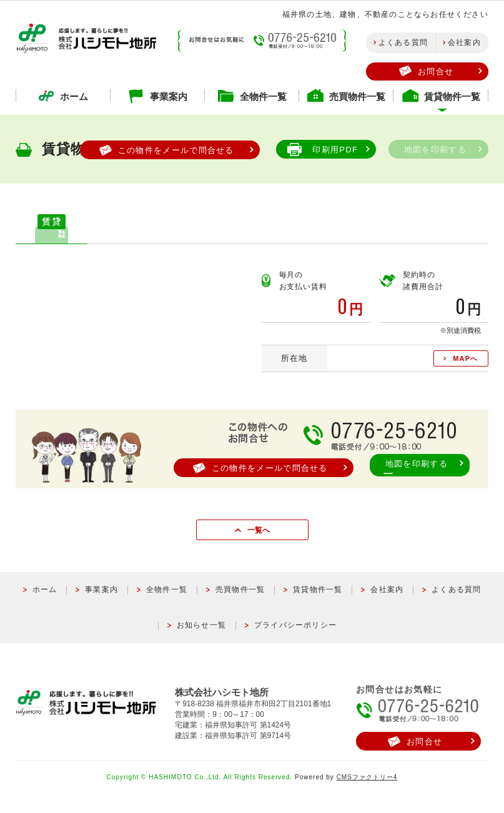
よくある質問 (403, 42)
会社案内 (464, 42)
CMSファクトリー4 (367, 777)
